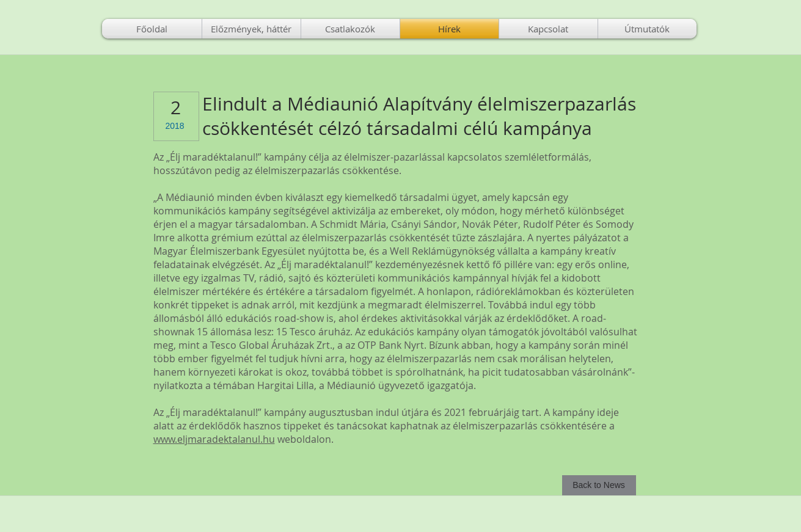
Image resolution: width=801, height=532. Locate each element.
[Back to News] (599, 485)
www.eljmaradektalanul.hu (214, 439)
